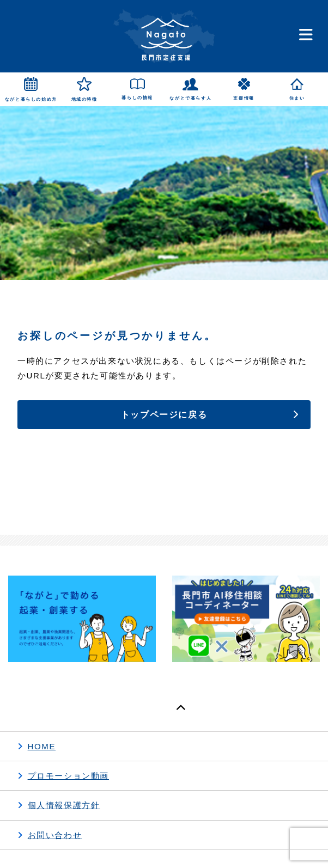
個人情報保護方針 (64, 805)
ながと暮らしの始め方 (31, 99)
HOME (42, 746)
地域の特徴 (84, 99)
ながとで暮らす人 (190, 98)
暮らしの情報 (137, 98)
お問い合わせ (55, 835)
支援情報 (244, 98)
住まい (297, 98)
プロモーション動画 (68, 776)
